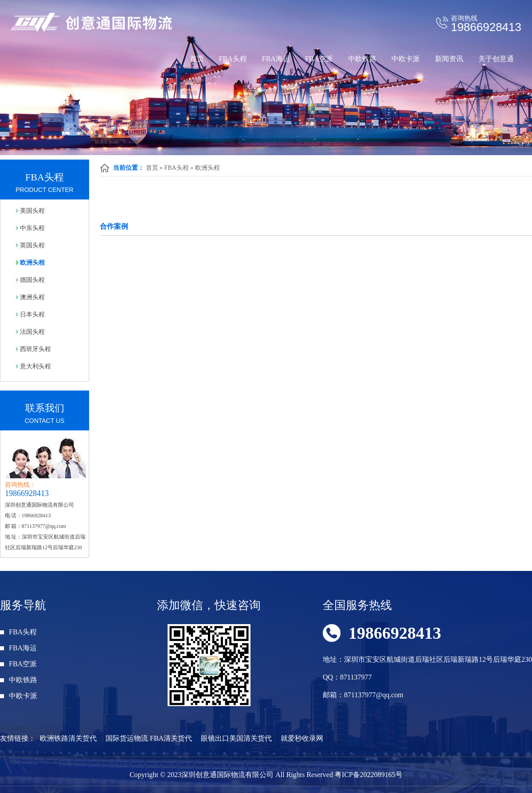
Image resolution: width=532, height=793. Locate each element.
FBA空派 (319, 59)
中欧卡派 (406, 59)
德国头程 (32, 280)
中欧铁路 (362, 59)
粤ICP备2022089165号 (369, 775)
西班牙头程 (35, 349)
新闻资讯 (449, 59)
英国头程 (32, 245)
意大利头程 (35, 366)
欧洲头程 (207, 168)
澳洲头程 (32, 297)
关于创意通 (496, 59)
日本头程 (32, 314)
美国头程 (32, 211)
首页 (197, 59)
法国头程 (32, 332)
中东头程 (32, 228)
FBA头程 (233, 59)
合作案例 (114, 226)
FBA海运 (276, 59)
